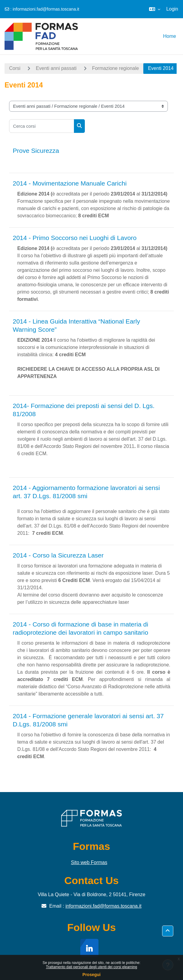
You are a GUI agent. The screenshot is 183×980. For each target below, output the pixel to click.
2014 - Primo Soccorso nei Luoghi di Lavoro (75, 238)
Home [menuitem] (170, 36)
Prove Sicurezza (36, 151)
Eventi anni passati (56, 68)
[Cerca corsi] (42, 126)
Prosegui (91, 975)
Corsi (15, 68)
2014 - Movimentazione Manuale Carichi (70, 183)
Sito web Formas (89, 862)
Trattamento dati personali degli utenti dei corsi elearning (91, 967)
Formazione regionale (116, 68)
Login (172, 9)
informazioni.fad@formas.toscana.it (46, 9)
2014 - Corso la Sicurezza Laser (58, 555)
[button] (155, 9)
